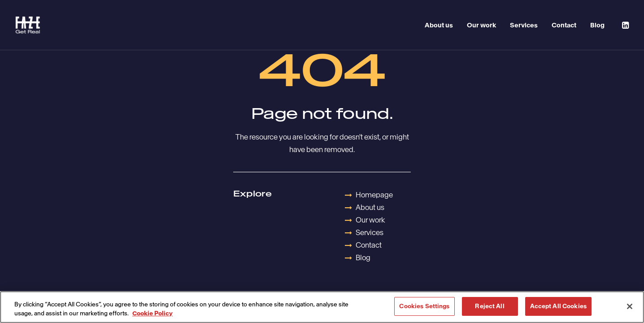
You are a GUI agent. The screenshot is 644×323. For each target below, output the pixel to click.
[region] (322, 307)
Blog (597, 25)
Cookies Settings (424, 306)
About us (439, 25)
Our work (481, 25)
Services (524, 25)
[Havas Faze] (28, 25)
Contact (564, 25)
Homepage (374, 195)
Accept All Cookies (558, 306)
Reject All (490, 306)
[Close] (630, 306)
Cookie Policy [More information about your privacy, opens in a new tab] (152, 313)
